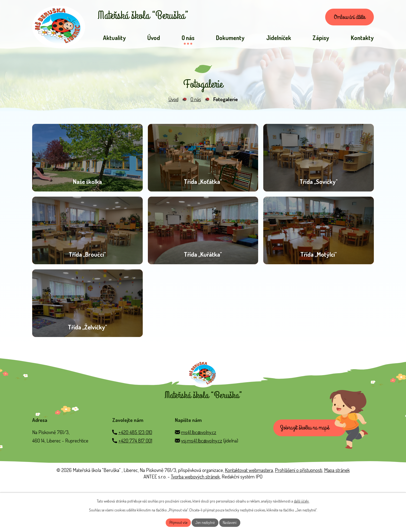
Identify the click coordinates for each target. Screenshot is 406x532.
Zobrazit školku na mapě (305, 474)
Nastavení (230, 522)
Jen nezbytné (205, 522)
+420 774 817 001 (135, 487)
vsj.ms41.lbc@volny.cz (202, 487)
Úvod (173, 100)
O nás (196, 100)
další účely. (302, 501)
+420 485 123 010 (135, 478)
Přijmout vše (178, 522)
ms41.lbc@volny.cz (199, 478)
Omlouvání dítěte (348, 18)
